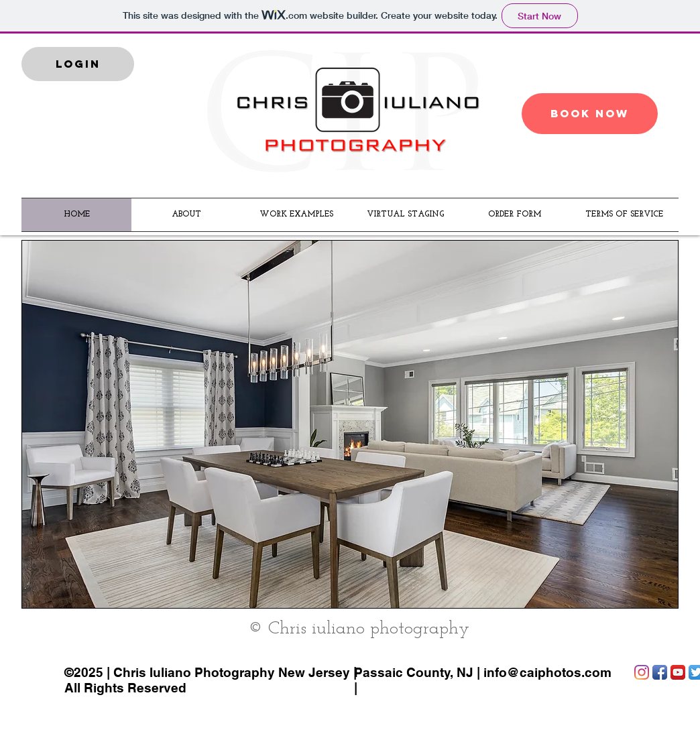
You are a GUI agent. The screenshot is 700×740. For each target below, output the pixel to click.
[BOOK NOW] (590, 114)
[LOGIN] (78, 64)
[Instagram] (642, 672)
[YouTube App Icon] (678, 672)
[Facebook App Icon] (660, 672)
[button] (350, 424)
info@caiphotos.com (547, 672)
